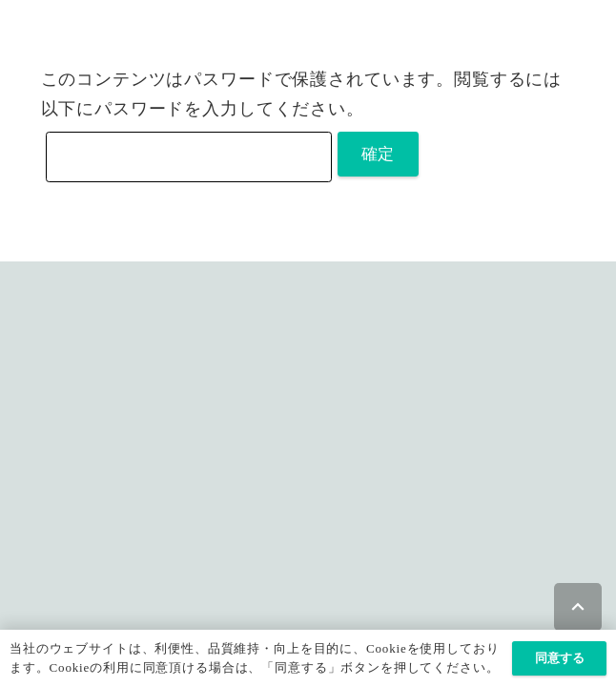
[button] (578, 607)
